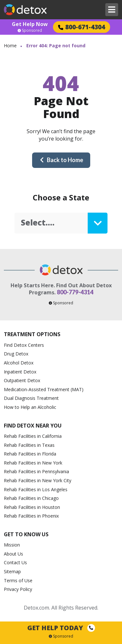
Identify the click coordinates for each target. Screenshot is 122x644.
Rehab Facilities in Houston (32, 507)
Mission (12, 545)
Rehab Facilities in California (33, 436)
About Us (13, 554)
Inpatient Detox (20, 372)
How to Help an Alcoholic (30, 407)
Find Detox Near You (33, 426)
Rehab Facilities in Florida (30, 454)
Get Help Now (30, 24)
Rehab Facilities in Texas (29, 445)
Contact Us (15, 562)
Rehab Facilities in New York (33, 463)
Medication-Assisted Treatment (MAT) (44, 389)
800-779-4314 (75, 292)
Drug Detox (16, 354)
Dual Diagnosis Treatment (31, 398)
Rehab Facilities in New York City (38, 480)
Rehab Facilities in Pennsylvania (36, 471)
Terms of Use (18, 580)
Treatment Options (32, 334)
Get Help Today (61, 628)
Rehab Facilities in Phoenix (31, 516)
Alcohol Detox (19, 363)
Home (10, 46)
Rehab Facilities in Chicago (31, 498)
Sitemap (12, 571)
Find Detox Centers (24, 345)
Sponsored (30, 31)
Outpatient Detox (22, 380)
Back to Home (61, 160)
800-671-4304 (82, 27)
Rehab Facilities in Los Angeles (36, 489)
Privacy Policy (18, 589)
